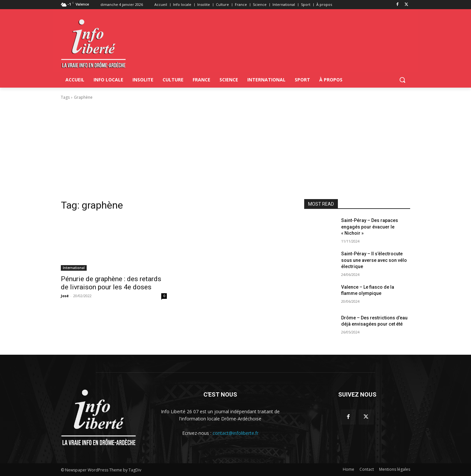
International (74, 268)
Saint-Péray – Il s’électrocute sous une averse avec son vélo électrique (374, 260)
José (65, 296)
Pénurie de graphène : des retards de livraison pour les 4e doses (111, 283)
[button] (402, 80)
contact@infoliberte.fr (235, 433)
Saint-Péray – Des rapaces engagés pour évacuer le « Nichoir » (370, 227)
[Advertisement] (235, 150)
